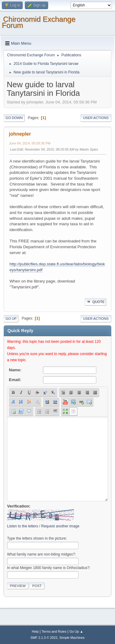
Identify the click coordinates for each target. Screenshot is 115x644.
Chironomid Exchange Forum (39, 22)
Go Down (14, 118)
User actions (96, 118)
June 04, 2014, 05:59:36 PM (30, 143)
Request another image (60, 526)
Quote (95, 302)
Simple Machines (72, 638)
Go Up (11, 319)
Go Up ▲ (76, 631)
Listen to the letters (23, 526)
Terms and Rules (54, 631)
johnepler (20, 134)
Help (35, 631)
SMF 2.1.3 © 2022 (44, 638)
